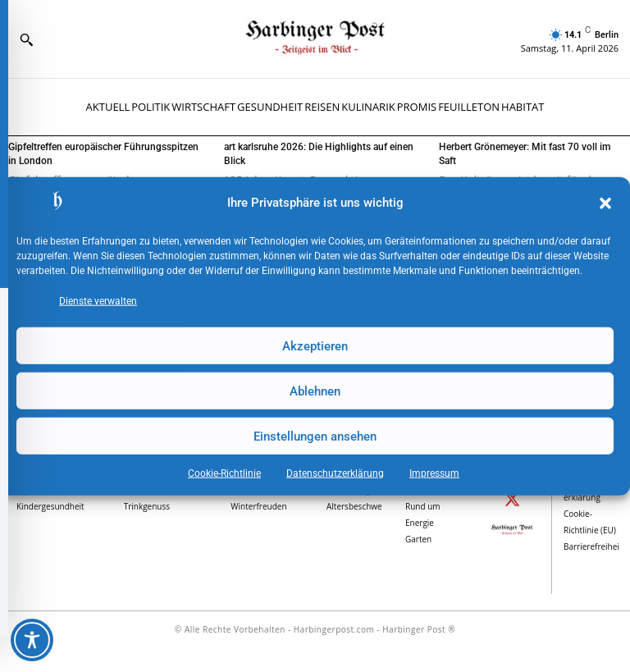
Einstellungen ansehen (315, 436)
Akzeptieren (315, 345)
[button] (605, 203)
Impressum (434, 473)
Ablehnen (315, 391)
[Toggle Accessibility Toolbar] (32, 640)
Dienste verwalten (98, 301)
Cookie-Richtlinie (224, 473)
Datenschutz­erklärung (335, 473)
